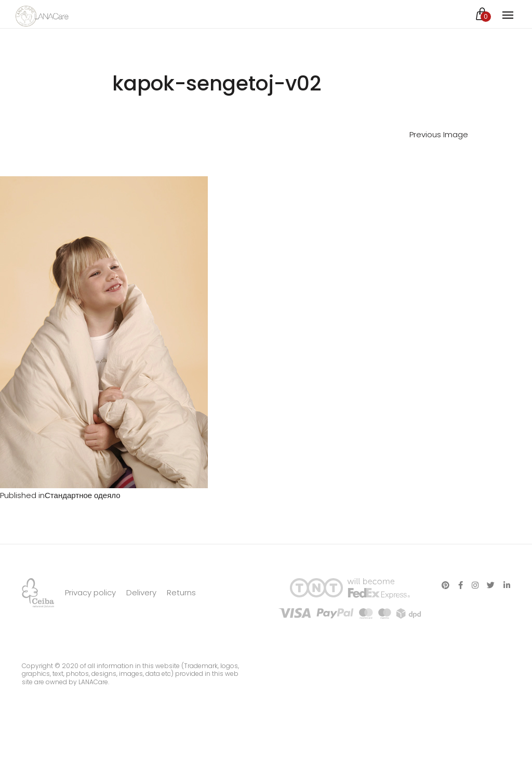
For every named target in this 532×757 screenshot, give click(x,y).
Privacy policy (90, 592)
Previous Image (439, 134)
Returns (181, 592)
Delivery (141, 592)
